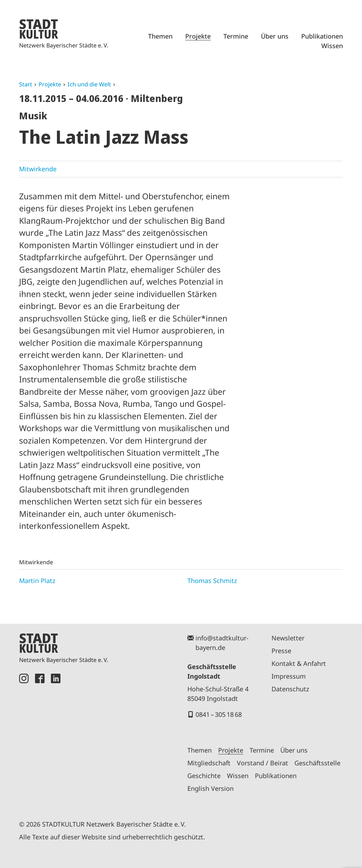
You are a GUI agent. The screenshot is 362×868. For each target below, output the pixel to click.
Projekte (198, 36)
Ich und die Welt (89, 84)
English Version (211, 788)
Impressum (289, 676)
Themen (160, 36)
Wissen (332, 46)
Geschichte (204, 776)
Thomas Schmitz (212, 581)
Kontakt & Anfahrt (299, 663)
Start (26, 84)
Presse (281, 651)
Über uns (275, 36)
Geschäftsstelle (317, 763)
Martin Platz (37, 581)
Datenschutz (290, 689)
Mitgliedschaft (209, 763)
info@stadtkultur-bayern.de (222, 643)
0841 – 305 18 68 (219, 714)
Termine (236, 36)
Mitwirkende (38, 169)
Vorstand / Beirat (262, 763)
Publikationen (322, 36)
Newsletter (288, 638)
